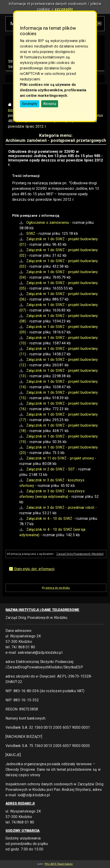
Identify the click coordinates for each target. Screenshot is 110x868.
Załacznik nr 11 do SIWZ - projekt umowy (60, 458)
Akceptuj (50, 104)
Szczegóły (30, 104)
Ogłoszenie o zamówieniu (48, 223)
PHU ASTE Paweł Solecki (59, 864)
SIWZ (31, 233)
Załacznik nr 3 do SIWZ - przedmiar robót (60, 508)
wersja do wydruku (56, 588)
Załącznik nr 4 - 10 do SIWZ (49, 518)
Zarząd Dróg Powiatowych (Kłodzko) (80, 554)
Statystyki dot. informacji (32, 569)
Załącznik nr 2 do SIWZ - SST (51, 469)
